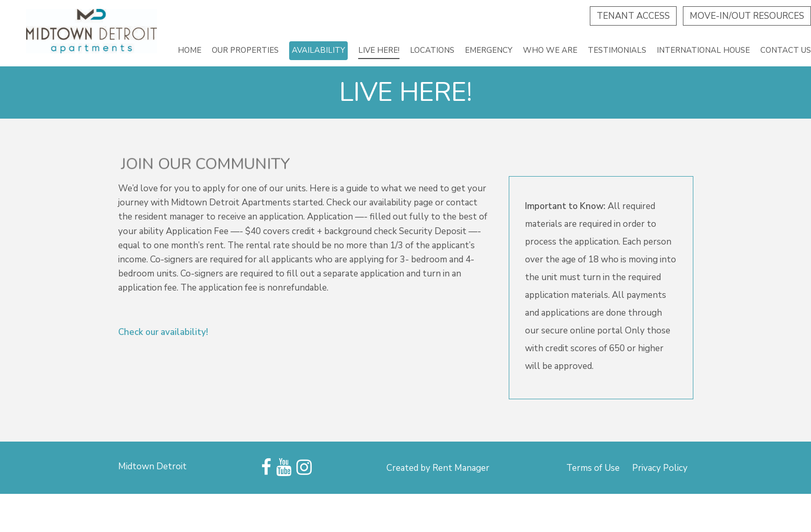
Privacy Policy (660, 468)
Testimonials (617, 50)
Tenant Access (633, 16)
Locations (432, 50)
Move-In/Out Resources (747, 16)
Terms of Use (593, 468)
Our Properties (245, 50)
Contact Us (786, 50)
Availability (318, 50)
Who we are (550, 50)
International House (703, 50)
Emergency (489, 50)
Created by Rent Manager (438, 468)
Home (190, 50)
